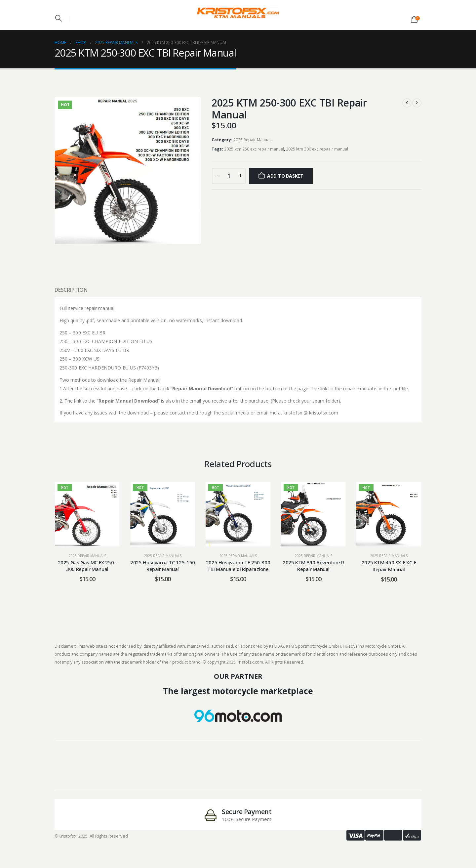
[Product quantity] (229, 176)
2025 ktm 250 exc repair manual (254, 149)
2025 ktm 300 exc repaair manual (317, 149)
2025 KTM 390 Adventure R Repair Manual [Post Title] (313, 566)
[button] (59, 18)
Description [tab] (71, 290)
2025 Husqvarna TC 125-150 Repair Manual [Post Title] (163, 566)
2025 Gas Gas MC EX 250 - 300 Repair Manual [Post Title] (87, 566)
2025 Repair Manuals (253, 140)
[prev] (407, 103)
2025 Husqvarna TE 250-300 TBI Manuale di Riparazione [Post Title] (238, 566)
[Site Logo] (238, 13)
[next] (417, 103)
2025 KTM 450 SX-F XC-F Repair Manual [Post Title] (389, 566)
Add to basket (285, 176)
